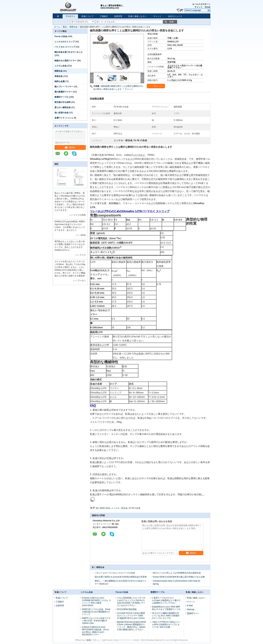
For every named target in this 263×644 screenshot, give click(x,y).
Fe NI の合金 (135, 508)
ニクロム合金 (61, 66)
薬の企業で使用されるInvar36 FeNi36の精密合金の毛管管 (121, 577)
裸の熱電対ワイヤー (64, 92)
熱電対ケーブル (62, 97)
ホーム (57, 27)
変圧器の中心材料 (63, 102)
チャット (199, 7)
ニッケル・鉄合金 (119, 508)
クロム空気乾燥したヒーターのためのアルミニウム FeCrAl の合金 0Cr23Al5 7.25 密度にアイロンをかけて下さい (131, 602)
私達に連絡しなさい (137, 16)
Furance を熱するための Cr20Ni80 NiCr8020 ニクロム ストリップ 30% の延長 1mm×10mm (96, 602)
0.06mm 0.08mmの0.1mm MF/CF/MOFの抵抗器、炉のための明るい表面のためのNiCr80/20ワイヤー (96, 631)
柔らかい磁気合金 (63, 107)
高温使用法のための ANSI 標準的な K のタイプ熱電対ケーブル (166, 608)
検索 (172, 22)
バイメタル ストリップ (65, 47)
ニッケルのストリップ (65, 42)
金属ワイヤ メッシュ (64, 118)
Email (208, 7)
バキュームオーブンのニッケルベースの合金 (115, 573)
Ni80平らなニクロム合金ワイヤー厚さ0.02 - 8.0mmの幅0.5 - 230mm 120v (96, 621)
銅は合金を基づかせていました (69, 52)
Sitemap (191, 609)
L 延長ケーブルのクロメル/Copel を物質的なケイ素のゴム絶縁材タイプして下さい (166, 600)
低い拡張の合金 (62, 113)
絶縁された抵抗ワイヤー (66, 61)
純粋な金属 (60, 81)
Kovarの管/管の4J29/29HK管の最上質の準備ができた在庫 (179, 577)
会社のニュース (175, 16)
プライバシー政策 (83, 640)
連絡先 (70, 147)
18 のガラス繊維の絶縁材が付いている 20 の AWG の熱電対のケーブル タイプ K (166, 616)
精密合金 (73, 27)
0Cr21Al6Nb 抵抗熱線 (127, 609)
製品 (65, 27)
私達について (88, 16)
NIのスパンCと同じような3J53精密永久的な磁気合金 (177, 573)
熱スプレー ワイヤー (64, 87)
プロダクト (70, 16)
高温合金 (59, 76)
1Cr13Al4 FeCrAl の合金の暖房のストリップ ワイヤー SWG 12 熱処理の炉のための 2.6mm (131, 616)
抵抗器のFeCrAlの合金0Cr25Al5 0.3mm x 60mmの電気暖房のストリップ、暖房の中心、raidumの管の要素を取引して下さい (131, 626)
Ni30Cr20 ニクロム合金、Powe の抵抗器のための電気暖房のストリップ (96, 612)
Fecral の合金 (61, 36)
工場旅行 (104, 16)
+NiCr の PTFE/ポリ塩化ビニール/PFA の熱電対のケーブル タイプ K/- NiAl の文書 (166, 625)
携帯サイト (193, 613)
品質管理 (118, 16)
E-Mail (190, 606)
